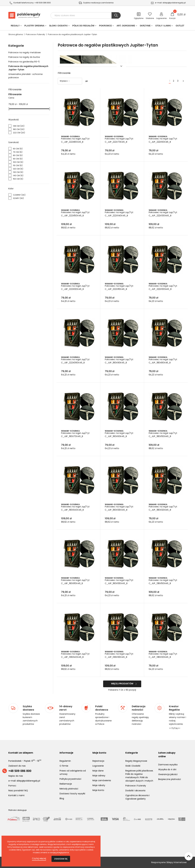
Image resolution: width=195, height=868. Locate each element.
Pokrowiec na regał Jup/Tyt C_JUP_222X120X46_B (76, 287)
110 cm (18, 165)
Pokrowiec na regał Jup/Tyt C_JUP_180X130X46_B (119, 508)
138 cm (19, 126)
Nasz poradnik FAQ (18, 791)
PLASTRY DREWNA (34, 26)
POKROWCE (105, 26)
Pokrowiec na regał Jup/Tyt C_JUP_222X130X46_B (163, 214)
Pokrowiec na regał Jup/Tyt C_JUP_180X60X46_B (119, 435)
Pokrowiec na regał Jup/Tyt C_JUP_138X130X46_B (119, 655)
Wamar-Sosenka (71, 136)
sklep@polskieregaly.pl (174, 3)
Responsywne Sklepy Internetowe (169, 862)
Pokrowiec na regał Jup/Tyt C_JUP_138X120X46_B (163, 655)
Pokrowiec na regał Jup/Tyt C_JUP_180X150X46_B (163, 435)
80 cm (18, 155)
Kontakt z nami (16, 795)
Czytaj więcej (39, 858)
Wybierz (65, 81)
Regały (15, 26)
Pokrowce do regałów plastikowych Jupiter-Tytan (28, 68)
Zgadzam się (61, 859)
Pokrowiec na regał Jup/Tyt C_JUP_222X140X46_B (119, 214)
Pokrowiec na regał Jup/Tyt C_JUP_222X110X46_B (119, 287)
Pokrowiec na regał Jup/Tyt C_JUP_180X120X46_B (163, 508)
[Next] (183, 81)
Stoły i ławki (163, 26)
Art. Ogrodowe (126, 26)
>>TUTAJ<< (175, 728)
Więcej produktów (122, 684)
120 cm (18, 169)
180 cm (19, 129)
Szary (18, 198)
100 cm (18, 162)
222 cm (19, 133)
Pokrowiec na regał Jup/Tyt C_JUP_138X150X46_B (163, 582)
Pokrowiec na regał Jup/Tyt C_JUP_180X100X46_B (119, 582)
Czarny (19, 195)
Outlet (180, 26)
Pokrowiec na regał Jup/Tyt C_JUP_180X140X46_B (76, 508)
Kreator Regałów (174, 708)
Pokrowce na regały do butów (24, 57)
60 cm (18, 149)
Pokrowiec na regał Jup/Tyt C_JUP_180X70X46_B (76, 435)
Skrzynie (145, 26)
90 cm (18, 159)
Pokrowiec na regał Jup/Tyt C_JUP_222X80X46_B (76, 140)
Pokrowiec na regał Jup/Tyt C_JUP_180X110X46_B (76, 582)
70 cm (18, 152)
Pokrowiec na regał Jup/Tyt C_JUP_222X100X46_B (163, 287)
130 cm (18, 172)
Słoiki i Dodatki (58, 26)
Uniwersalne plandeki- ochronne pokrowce (26, 76)
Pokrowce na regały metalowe (25, 52)
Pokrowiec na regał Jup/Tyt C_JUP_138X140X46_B (76, 655)
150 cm (18, 179)
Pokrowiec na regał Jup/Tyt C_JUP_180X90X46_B (119, 361)
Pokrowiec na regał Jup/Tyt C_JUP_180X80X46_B (163, 361)
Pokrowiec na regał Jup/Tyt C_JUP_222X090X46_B (76, 361)
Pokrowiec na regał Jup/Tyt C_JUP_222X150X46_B (76, 214)
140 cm (18, 176)
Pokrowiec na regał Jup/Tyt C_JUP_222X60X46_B (163, 140)
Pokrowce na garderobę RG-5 (24, 62)
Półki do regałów (83, 26)
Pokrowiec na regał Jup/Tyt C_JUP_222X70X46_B (119, 140)
